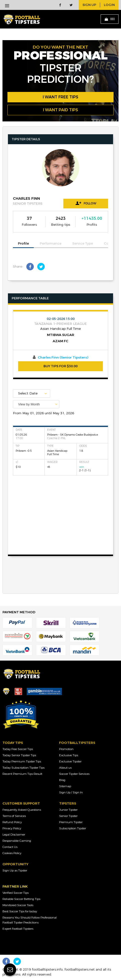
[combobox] (36, 404)
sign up (89, 5)
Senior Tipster (68, 816)
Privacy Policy (12, 828)
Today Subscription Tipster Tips (23, 768)
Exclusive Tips (69, 755)
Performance (51, 244)
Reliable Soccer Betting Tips (21, 899)
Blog (62, 780)
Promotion (66, 749)
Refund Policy (12, 822)
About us (65, 768)
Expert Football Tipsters (18, 929)
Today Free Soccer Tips (18, 749)
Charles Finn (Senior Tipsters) (63, 358)
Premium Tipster (71, 822)
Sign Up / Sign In (71, 792)
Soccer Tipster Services (74, 774)
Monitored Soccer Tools (18, 905)
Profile (23, 244)
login (109, 5)
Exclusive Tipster (70, 761)
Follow (86, 203)
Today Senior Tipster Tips (19, 755)
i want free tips (60, 97)
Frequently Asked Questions (22, 810)
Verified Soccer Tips (16, 893)
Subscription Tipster (73, 828)
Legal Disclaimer (14, 835)
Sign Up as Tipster (15, 870)
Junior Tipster (68, 810)
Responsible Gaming (17, 841)
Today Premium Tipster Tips (22, 761)
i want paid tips (60, 110)
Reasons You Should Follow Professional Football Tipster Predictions (30, 920)
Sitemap (65, 786)
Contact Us (10, 847)
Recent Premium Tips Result (22, 774)
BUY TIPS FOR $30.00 (60, 366)
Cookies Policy (12, 853)
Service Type (83, 244)
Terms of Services (14, 816)
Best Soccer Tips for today (20, 911)
